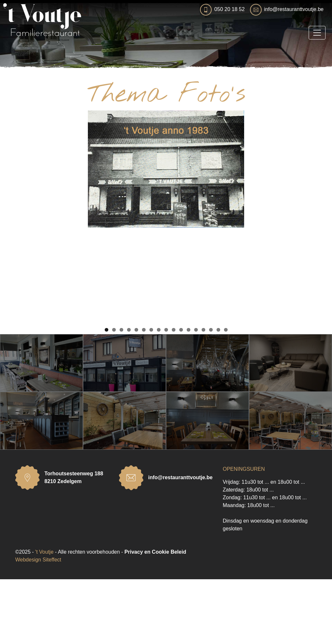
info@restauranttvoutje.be (294, 9)
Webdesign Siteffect (38, 624)
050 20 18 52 (229, 9)
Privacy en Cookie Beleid (155, 617)
